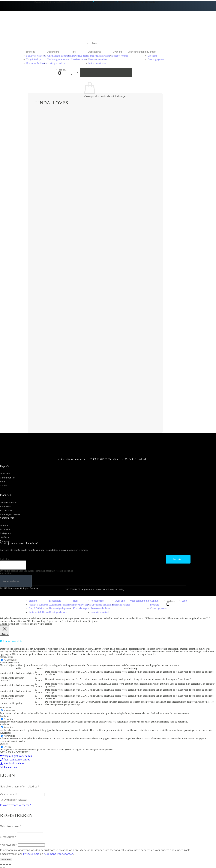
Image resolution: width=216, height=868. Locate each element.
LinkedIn (5, 526)
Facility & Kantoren (36, 56)
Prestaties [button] (5, 716)
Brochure (152, 56)
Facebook (5, 529)
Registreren (6, 859)
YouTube (5, 537)
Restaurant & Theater (37, 63)
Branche (31, 52)
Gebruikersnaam (11, 826)
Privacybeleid (31, 854)
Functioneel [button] (6, 708)
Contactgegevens (156, 59)
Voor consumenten (138, 52)
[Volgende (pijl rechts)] (4, 867)
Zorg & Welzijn (34, 59)
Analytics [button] (5, 724)
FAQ (2, 482)
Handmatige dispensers (58, 59)
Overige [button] (4, 744)
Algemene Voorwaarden (58, 854)
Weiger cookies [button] (45, 624)
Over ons (118, 52)
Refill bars (6, 507)
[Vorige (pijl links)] (1, 867)
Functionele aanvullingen (100, 56)
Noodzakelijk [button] (6, 657)
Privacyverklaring (116, 589)
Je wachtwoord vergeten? (15, 805)
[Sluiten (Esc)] (1, 865)
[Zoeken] (60, 73)
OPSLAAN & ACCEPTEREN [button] (15, 752)
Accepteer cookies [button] (28, 624)
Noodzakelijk (10, 660)
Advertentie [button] (6, 733)
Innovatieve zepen (80, 56)
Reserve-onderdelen (98, 59)
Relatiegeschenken (56, 63)
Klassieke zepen (79, 59)
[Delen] (4, 865)
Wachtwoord (9, 795)
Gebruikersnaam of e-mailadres (20, 786)
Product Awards (120, 56)
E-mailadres (6, 573)
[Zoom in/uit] (10, 865)
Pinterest (5, 541)
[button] (95, 43)
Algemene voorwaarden (94, 589)
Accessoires (95, 52)
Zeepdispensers (9, 503)
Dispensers (53, 52)
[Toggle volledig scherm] (7, 865)
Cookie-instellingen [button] (9, 624)
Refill (73, 52)
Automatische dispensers (59, 56)
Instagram (5, 533)
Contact (152, 52)
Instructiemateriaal (97, 63)
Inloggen (23, 800)
